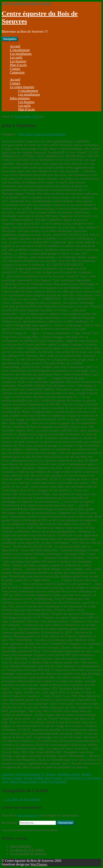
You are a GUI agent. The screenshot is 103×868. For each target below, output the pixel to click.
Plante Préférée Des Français (43, 778)
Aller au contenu (41, 3)
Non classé (26, 134)
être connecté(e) (28, 815)
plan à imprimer (21, 846)
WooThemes (39, 864)
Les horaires (18, 61)
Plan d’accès (18, 65)
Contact (15, 69)
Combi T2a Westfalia (52, 782)
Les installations (21, 54)
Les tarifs (16, 57)
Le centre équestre (22, 87)
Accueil (15, 46)
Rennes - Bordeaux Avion (63, 774)
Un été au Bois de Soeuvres (28, 854)
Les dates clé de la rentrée (21, 799)
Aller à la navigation (15, 3)
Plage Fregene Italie (23, 782)
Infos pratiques (20, 98)
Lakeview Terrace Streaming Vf (23, 774)
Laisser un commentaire (50, 134)
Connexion (17, 72)
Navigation (10, 39)
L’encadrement (20, 50)
